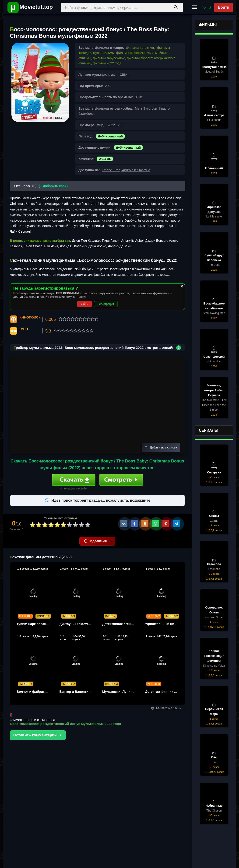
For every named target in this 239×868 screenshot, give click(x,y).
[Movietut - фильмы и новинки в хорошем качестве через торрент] (28, 7)
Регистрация (106, 304)
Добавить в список (161, 447)
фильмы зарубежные (109, 58)
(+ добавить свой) (53, 186)
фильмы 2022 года (107, 63)
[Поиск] (176, 7)
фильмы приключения (133, 53)
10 (88, 525)
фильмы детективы (141, 48)
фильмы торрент (140, 58)
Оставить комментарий (35, 735)
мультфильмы (104, 53)
